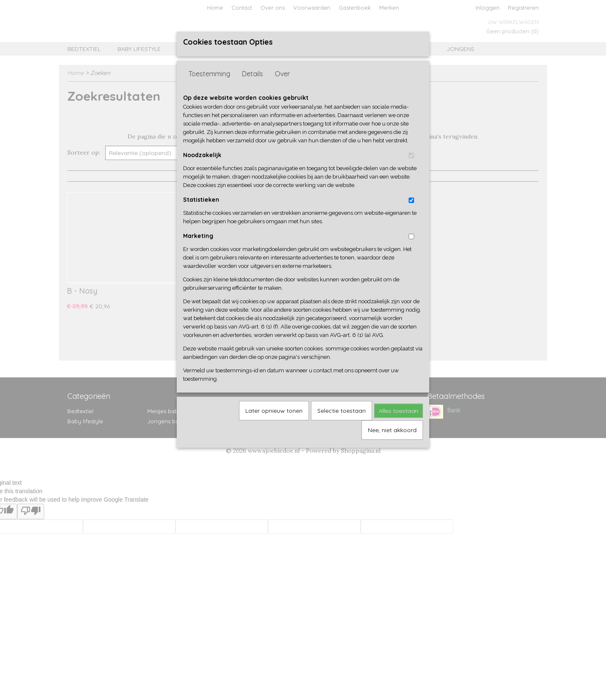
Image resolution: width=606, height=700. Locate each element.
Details (252, 74)
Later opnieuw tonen (274, 411)
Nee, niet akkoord (392, 430)
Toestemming (209, 74)
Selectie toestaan (342, 411)
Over (282, 74)
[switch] (411, 156)
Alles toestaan (399, 411)
